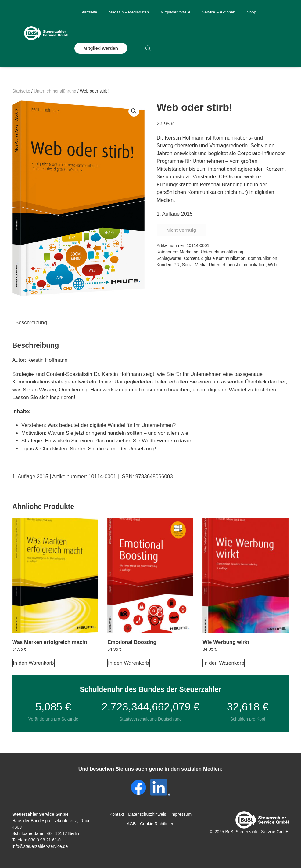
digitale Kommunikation (223, 258)
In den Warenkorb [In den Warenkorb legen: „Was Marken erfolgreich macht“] (33, 663)
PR (177, 265)
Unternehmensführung (55, 91)
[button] (148, 48)
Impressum (181, 814)
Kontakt (117, 814)
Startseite (89, 12)
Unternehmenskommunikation (237, 265)
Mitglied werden (101, 48)
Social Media (194, 265)
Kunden (164, 265)
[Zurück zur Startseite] (46, 33)
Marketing (189, 252)
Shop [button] (251, 12)
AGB (131, 824)
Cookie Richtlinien (157, 824)
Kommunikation (262, 258)
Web (272, 265)
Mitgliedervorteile (175, 12)
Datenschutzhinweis (147, 814)
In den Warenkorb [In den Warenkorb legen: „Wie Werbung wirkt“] (224, 663)
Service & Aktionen (219, 12)
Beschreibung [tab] (31, 323)
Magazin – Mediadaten (129, 12)
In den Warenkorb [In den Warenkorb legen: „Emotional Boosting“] (129, 663)
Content (191, 258)
